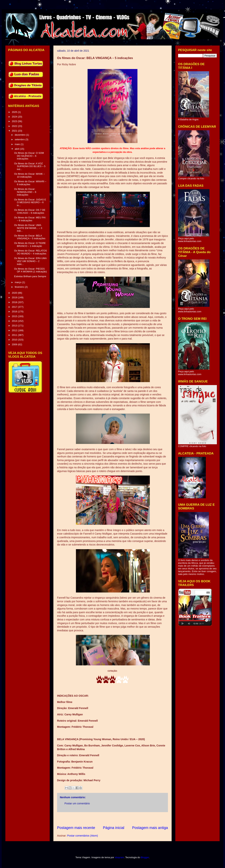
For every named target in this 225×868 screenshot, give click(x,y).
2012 (15, 330)
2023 (15, 121)
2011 (15, 335)
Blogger (145, 857)
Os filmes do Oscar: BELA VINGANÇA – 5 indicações (30, 237)
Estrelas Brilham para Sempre (30, 276)
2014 (15, 321)
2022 (15, 126)
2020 (15, 293)
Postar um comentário (77, 803)
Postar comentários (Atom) (82, 836)
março (18, 282)
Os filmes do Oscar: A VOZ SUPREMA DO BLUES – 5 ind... (30, 166)
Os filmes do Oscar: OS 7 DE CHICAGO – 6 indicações (30, 211)
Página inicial (114, 828)
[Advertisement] (124, 819)
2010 (15, 340)
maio (18, 144)
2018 (15, 302)
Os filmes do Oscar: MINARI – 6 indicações (30, 183)
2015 (15, 316)
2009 (15, 344)
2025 (15, 112)
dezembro (20, 135)
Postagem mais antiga (150, 828)
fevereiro (20, 287)
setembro (20, 139)
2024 (15, 117)
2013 (15, 326)
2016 (15, 312)
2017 (15, 307)
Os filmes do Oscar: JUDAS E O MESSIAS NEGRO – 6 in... (30, 202)
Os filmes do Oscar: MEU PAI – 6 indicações (30, 219)
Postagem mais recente (76, 828)
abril (17, 149)
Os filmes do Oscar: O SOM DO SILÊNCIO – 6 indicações (29, 156)
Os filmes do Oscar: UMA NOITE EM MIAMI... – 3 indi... (28, 228)
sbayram (119, 857)
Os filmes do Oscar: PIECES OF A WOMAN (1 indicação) (30, 270)
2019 (15, 297)
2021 (15, 131)
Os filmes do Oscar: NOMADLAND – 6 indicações (25, 192)
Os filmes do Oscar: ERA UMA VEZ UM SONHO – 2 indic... (30, 261)
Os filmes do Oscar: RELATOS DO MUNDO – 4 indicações (30, 252)
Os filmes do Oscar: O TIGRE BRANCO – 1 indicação (30, 245)
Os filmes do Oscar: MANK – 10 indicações (29, 175)
